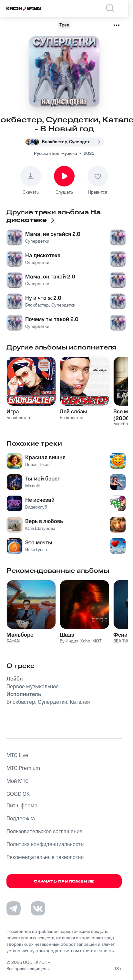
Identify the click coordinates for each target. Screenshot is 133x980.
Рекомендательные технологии (45, 857)
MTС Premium (23, 768)
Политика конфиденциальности (45, 844)
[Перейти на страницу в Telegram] (14, 908)
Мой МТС (18, 781)
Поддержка (21, 819)
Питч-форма (22, 806)
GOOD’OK (18, 794)
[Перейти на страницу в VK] (38, 908)
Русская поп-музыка (56, 154)
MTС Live (17, 755)
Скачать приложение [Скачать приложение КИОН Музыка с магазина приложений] (64, 881)
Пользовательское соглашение (44, 832)
